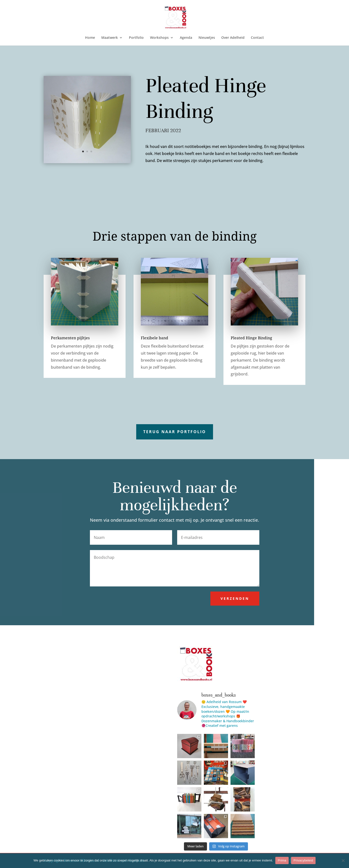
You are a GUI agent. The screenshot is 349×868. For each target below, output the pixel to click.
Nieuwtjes (207, 38)
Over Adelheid (233, 38)
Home (90, 38)
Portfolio (136, 38)
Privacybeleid (303, 860)
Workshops (159, 38)
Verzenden (235, 598)
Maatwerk (110, 38)
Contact (257, 38)
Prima (282, 860)
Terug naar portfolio (175, 432)
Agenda (186, 38)
